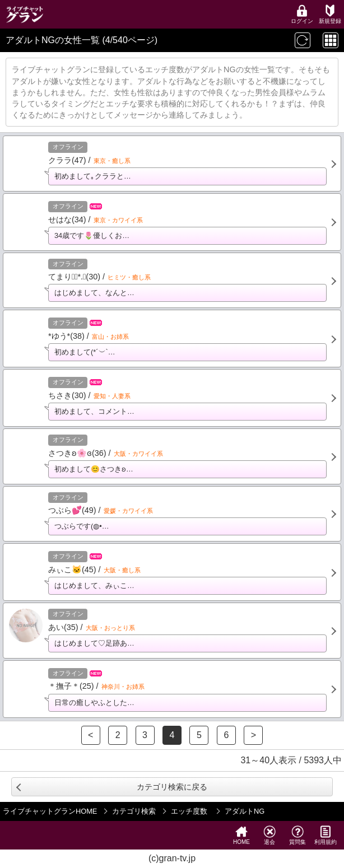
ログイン (302, 14)
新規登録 (330, 14)
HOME (241, 835)
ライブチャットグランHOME (50, 811)
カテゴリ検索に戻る (172, 787)
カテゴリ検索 (134, 811)
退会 (269, 835)
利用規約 (326, 835)
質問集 (297, 835)
